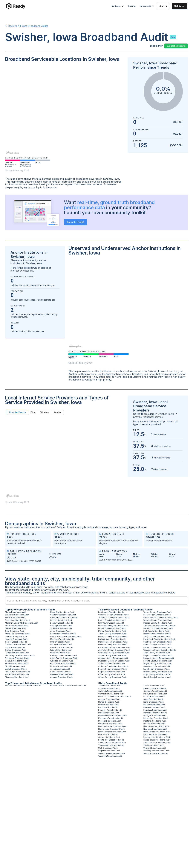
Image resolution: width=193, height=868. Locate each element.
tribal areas (66, 587)
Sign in (163, 6)
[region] (65, 110)
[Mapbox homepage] (13, 153)
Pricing (132, 6)
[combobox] (96, 601)
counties (49, 587)
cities (40, 587)
